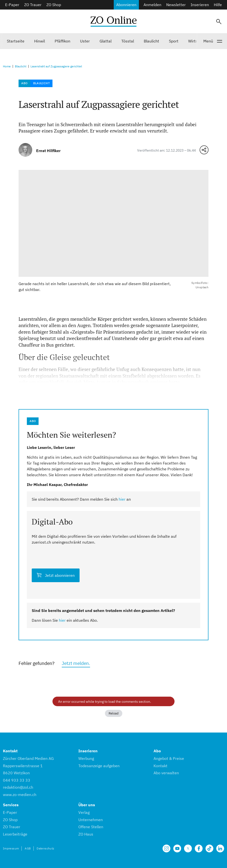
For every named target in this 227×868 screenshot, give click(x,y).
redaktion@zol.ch (18, 787)
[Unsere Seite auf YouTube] (177, 848)
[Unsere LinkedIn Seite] (220, 848)
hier (122, 499)
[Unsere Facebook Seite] (199, 848)
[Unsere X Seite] (188, 848)
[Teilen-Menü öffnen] (204, 150)
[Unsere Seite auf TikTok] (209, 848)
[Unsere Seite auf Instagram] (166, 848)
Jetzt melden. (76, 663)
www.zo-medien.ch (20, 795)
